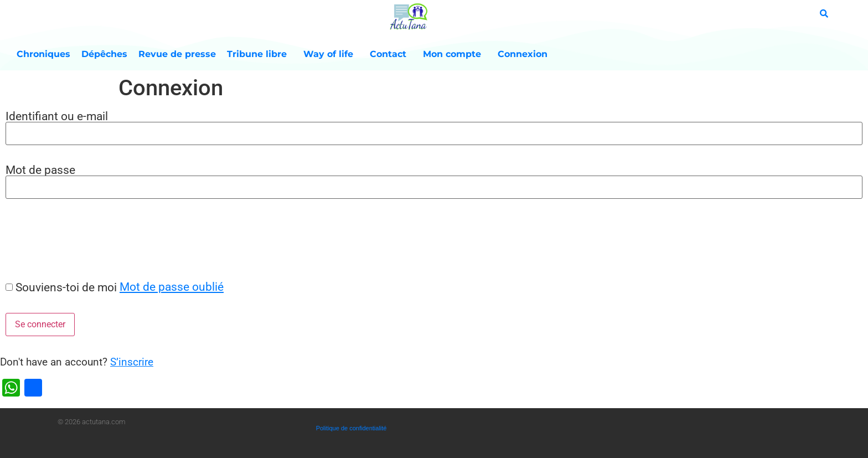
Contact (391, 54)
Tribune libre (260, 54)
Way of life (331, 54)
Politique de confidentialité (352, 428)
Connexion (523, 54)
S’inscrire (132, 362)
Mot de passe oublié (172, 287)
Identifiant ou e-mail (57, 116)
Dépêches (104, 54)
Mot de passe (40, 170)
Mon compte (455, 54)
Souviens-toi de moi (66, 287)
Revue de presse (177, 54)
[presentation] (84, 239)
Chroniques (43, 54)
